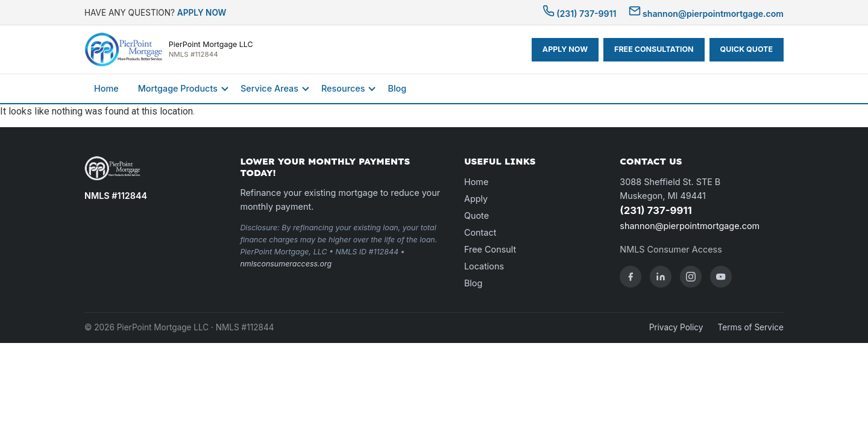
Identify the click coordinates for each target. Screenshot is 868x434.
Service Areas (269, 88)
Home (106, 88)
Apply (476, 199)
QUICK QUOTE (747, 49)
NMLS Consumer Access (671, 249)
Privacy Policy (676, 327)
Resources (343, 88)
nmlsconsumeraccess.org (286, 264)
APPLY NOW (202, 13)
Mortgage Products (178, 88)
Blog (397, 88)
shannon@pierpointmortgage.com (706, 14)
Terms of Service (751, 327)
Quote (476, 215)
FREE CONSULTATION (654, 49)
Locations (484, 266)
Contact (480, 232)
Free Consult (490, 249)
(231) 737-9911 (580, 14)
